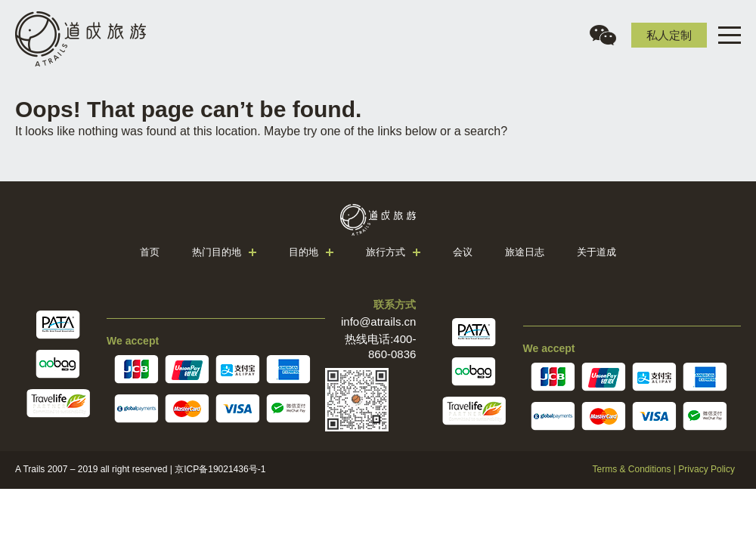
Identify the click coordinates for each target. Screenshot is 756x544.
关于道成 (596, 252)
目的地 (304, 252)
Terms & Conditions (631, 469)
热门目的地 (217, 252)
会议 (463, 252)
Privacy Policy (706, 469)
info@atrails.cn (378, 321)
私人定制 (669, 35)
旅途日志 (525, 252)
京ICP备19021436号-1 (220, 469)
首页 (150, 252)
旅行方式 (386, 252)
